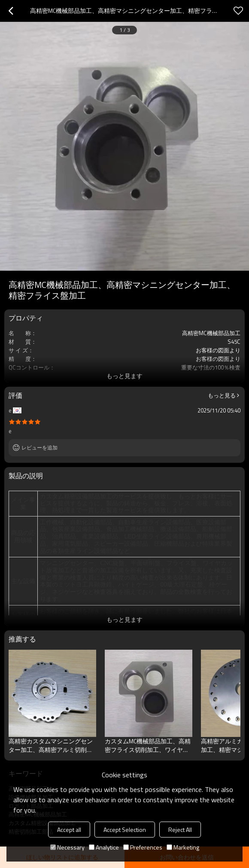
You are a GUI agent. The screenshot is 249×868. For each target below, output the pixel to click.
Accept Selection (125, 830)
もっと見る (222, 395)
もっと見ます (125, 376)
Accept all (69, 830)
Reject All (180, 830)
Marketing (183, 847)
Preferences (143, 847)
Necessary (67, 847)
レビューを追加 (39, 448)
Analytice (104, 847)
